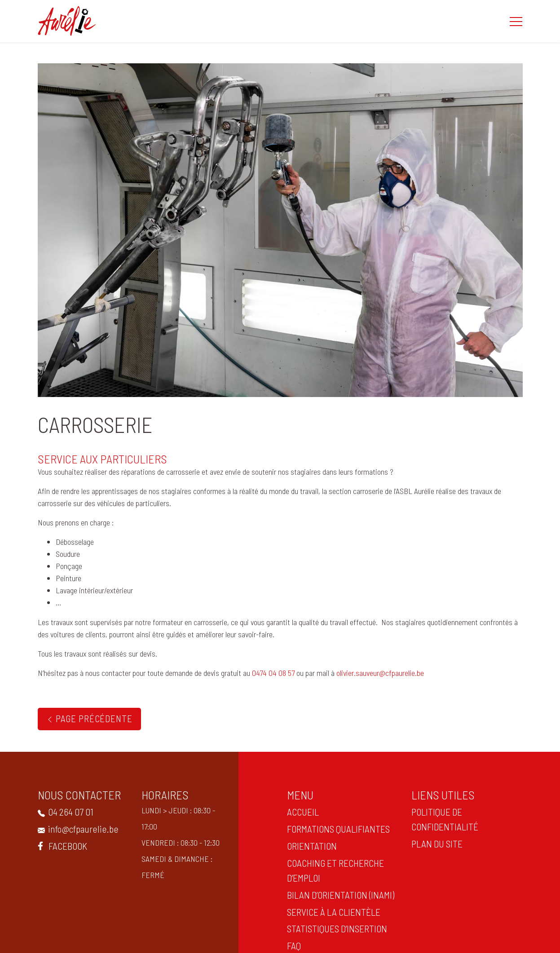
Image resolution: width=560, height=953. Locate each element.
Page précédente (89, 718)
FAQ (293, 945)
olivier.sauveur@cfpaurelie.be (380, 673)
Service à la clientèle (333, 912)
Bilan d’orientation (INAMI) (340, 895)
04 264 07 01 (65, 812)
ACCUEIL (302, 812)
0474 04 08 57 (273, 673)
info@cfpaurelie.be (77, 829)
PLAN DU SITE (436, 843)
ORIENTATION (311, 846)
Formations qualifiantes (337, 829)
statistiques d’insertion (336, 928)
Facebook (62, 846)
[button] (516, 21)
